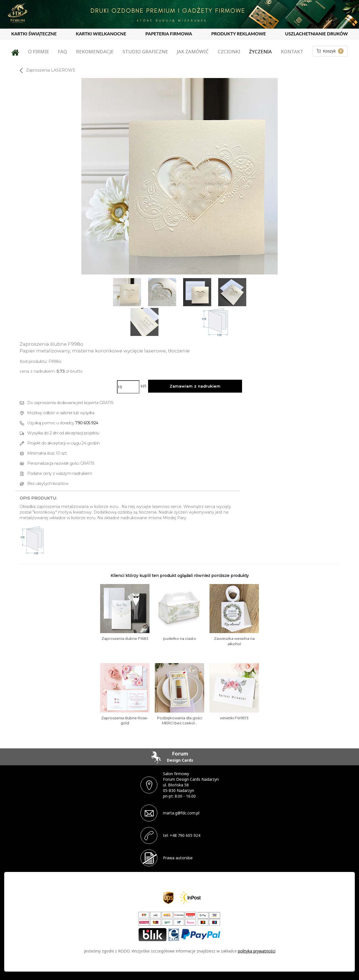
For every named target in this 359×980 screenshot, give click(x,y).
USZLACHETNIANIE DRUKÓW (316, 34)
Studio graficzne (145, 51)
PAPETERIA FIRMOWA (169, 34)
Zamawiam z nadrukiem (195, 386)
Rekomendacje (95, 51)
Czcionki (229, 51)
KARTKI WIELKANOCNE (101, 34)
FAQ (62, 51)
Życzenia (260, 51)
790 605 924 (87, 423)
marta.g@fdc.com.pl (181, 813)
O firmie (39, 51)
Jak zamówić (193, 51)
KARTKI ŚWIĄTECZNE (34, 34)
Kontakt (292, 51)
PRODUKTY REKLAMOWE (239, 34)
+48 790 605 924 (185, 835)
